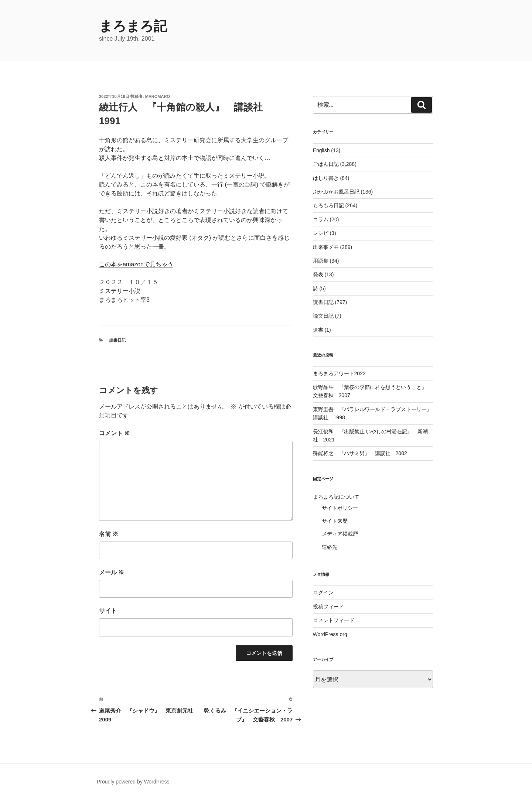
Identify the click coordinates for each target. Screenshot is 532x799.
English (321, 150)
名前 (109, 534)
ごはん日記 (326, 164)
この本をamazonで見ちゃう (136, 264)
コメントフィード (334, 620)
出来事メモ (326, 247)
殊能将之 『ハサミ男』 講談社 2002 (360, 453)
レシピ (321, 233)
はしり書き (326, 178)
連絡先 (330, 547)
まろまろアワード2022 (339, 373)
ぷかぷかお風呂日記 (336, 192)
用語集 (321, 261)
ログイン (323, 593)
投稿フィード (328, 607)
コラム (321, 219)
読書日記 (117, 340)
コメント (115, 433)
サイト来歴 (335, 521)
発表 (318, 274)
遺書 (318, 330)
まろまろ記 (133, 26)
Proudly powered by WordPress (133, 782)
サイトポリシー (340, 508)
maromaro (158, 96)
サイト (108, 611)
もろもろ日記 (328, 205)
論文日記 (323, 316)
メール (112, 572)
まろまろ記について (336, 497)
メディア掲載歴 (340, 534)
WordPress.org (330, 634)
